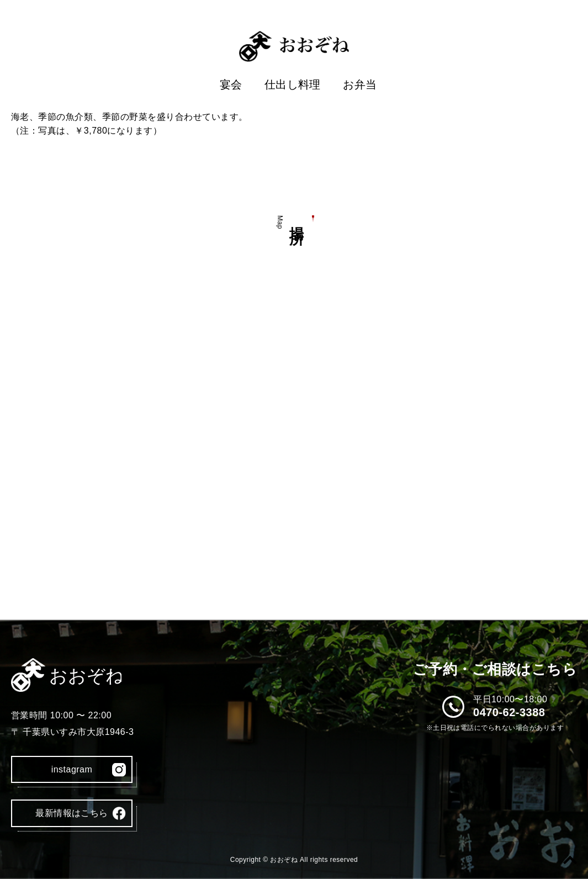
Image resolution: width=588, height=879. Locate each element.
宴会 (231, 84)
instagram (72, 769)
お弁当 (360, 84)
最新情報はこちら (72, 813)
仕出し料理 (293, 84)
